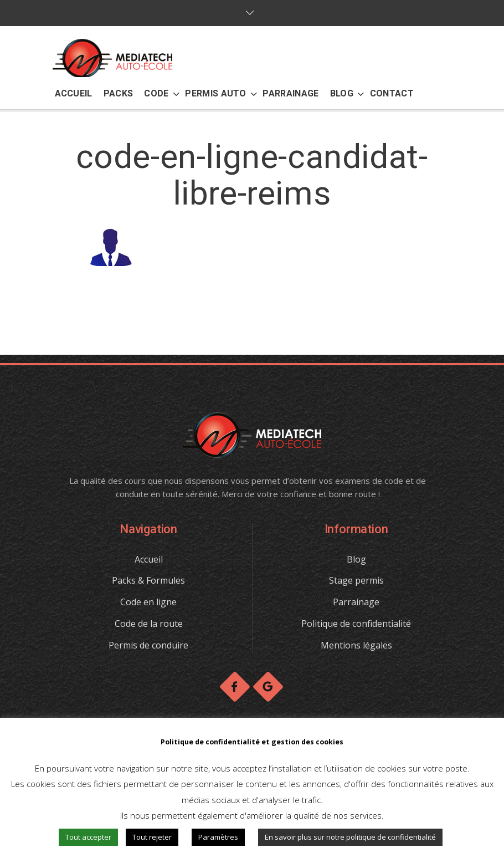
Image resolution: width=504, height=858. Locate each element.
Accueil (149, 559)
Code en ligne (148, 602)
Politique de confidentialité (356, 624)
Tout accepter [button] (88, 837)
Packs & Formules (148, 580)
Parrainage (356, 602)
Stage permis (356, 580)
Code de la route (149, 624)
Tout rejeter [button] (152, 837)
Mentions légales (356, 645)
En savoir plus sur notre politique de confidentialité (350, 837)
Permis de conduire (148, 645)
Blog (356, 559)
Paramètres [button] (218, 837)
